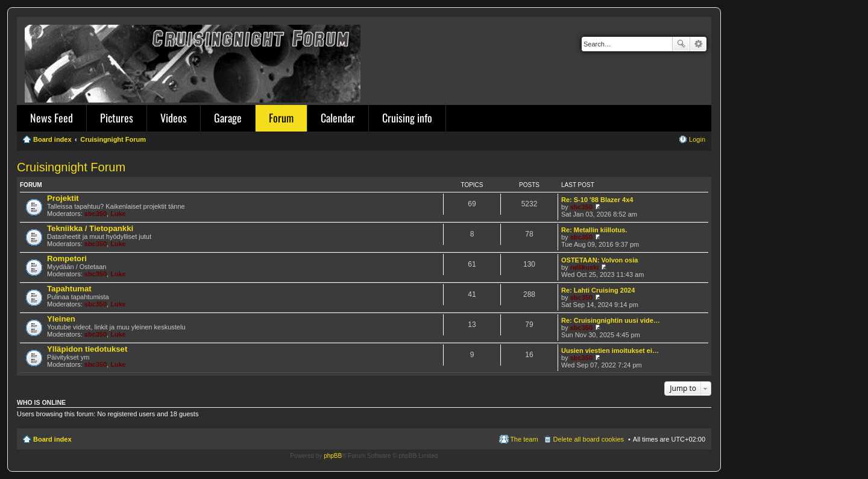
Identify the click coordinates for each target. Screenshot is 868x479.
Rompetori (67, 259)
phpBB (333, 456)
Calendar (338, 118)
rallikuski (585, 267)
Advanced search (698, 44)
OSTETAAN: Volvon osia (599, 260)
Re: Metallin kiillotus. (594, 230)
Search (681, 44)
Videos (174, 118)
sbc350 (96, 214)
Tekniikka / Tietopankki (90, 228)
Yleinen (61, 319)
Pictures (117, 118)
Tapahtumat (69, 289)
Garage (228, 118)
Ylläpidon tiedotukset (87, 349)
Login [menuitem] (697, 139)
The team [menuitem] (524, 439)
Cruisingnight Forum (71, 167)
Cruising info (407, 118)
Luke (118, 214)
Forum (281, 118)
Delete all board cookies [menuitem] (589, 439)
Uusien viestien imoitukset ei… (610, 351)
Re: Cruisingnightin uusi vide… (611, 320)
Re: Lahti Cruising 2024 (598, 290)
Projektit (63, 198)
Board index (52, 439)
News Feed (52, 118)
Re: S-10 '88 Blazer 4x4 (597, 200)
